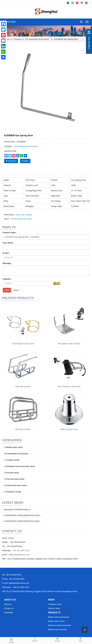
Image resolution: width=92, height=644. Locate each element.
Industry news (54, 608)
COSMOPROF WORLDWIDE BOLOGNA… (23, 521)
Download (8, 612)
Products (18, 39)
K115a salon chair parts (21, 219)
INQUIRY (11, 161)
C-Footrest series (12, 460)
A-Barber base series (14, 447)
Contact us (9, 608)
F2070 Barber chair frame (23, 344)
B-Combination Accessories (37, 39)
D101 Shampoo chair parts (69, 386)
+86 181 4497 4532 (21, 550)
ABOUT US (10, 600)
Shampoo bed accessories (59, 625)
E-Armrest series (12, 473)
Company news (55, 604)
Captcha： (8, 279)
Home (7, 39)
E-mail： (7, 253)
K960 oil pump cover (69, 429)
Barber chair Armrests (57, 629)
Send (7, 290)
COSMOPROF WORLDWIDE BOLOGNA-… (23, 515)
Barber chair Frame (56, 621)
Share (12, 640)
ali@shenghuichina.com (19, 555)
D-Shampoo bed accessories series (20, 466)
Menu (58, 640)
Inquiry (35, 640)
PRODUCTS (54, 613)
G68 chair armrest (23, 386)
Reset (16, 290)
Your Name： (9, 243)
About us (8, 604)
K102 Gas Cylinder (24, 215)
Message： (8, 263)
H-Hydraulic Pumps (13, 492)
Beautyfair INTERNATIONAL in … (19, 510)
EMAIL (25, 161)
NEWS (51, 600)
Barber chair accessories (59, 617)
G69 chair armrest (23, 429)
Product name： (10, 233)
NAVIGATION (9, 22)
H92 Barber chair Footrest (69, 344)
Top (81, 640)
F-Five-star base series (14, 479)
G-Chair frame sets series (16, 485)
